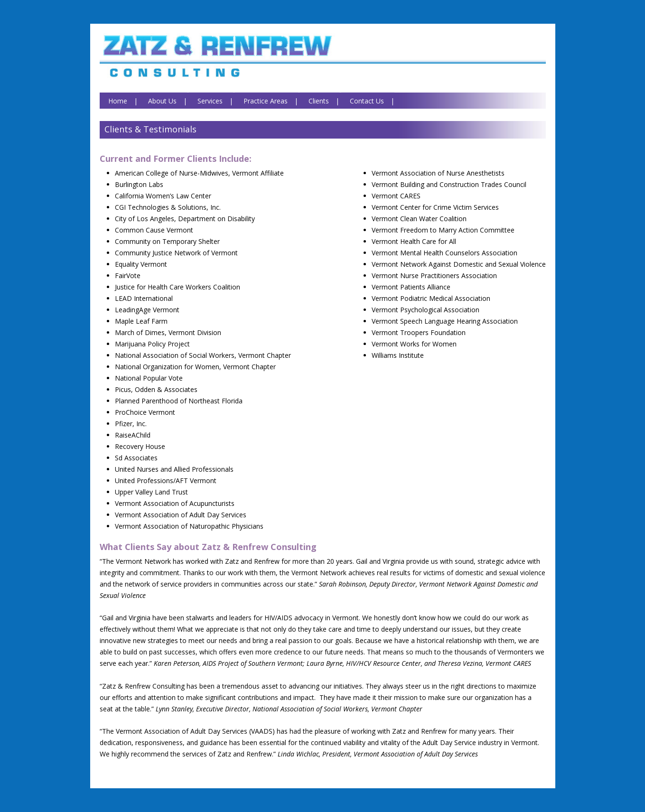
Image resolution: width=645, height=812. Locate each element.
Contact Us (367, 101)
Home (118, 101)
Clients (319, 101)
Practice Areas (266, 101)
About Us (162, 101)
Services (210, 101)
